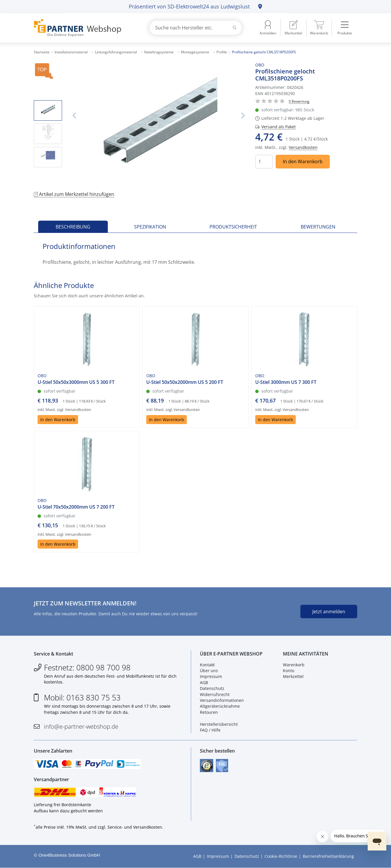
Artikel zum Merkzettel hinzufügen (74, 194)
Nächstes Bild (243, 116)
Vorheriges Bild (74, 116)
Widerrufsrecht (215, 694)
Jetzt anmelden (329, 612)
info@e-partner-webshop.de (81, 727)
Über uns (209, 671)
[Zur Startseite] (85, 28)
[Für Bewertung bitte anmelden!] (299, 101)
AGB (204, 682)
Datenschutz (212, 689)
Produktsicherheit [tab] (233, 227)
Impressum (211, 677)
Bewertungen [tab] (318, 227)
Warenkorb (294, 665)
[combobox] (195, 28)
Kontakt (207, 665)
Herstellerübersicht (219, 724)
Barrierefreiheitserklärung (328, 856)
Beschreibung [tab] (73, 227)
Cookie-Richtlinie (281, 856)
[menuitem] (293, 28)
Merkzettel (293, 677)
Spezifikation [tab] (150, 227)
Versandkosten (303, 147)
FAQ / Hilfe (210, 730)
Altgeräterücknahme (220, 706)
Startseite (42, 52)
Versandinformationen (222, 700)
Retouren (209, 712)
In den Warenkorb (303, 161)
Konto (289, 671)
